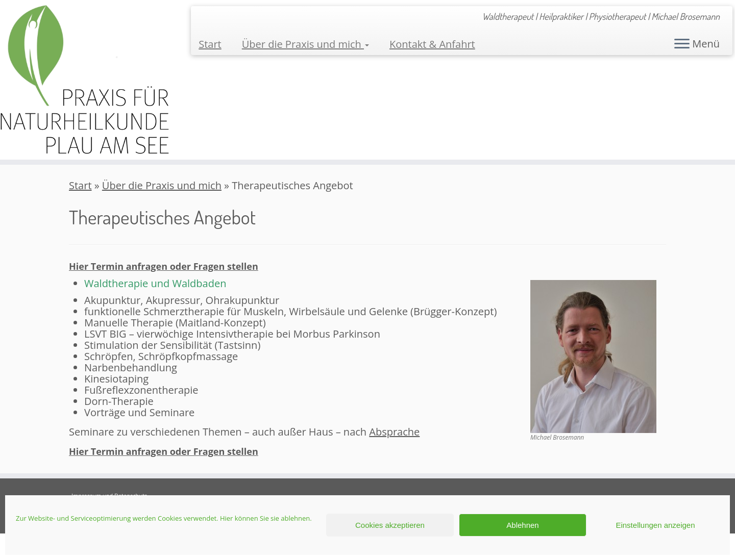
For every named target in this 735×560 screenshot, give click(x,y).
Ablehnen (522, 525)
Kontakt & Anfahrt (432, 44)
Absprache (394, 432)
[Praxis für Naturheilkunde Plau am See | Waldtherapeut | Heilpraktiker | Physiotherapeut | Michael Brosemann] (85, 80)
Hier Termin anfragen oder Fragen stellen (164, 266)
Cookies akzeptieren (390, 525)
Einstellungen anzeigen (655, 525)
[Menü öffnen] (682, 44)
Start (210, 44)
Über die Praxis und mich (305, 44)
